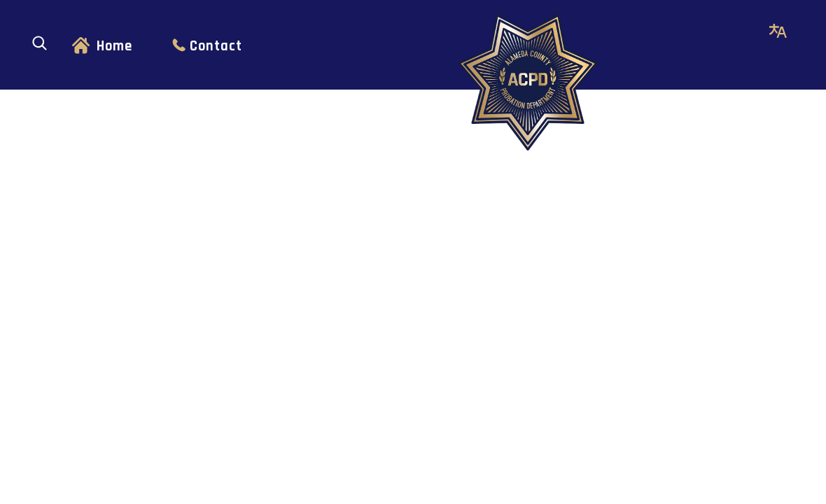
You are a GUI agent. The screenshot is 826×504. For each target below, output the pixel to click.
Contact (216, 46)
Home (114, 46)
